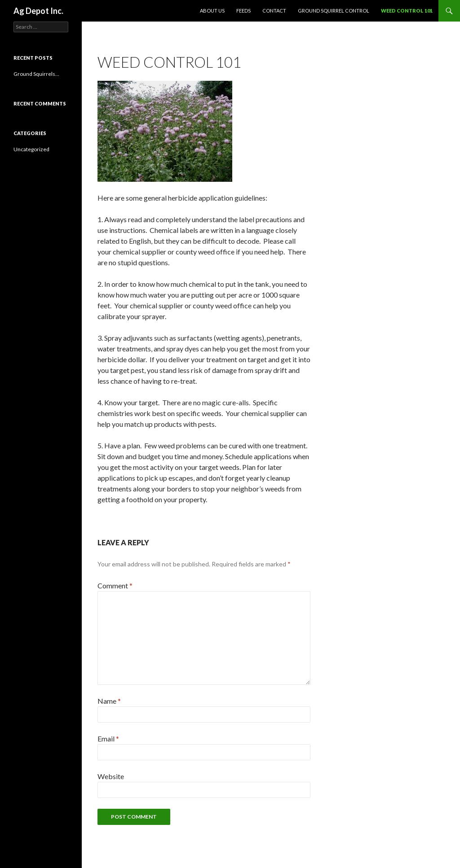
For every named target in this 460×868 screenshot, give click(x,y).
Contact (274, 11)
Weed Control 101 (407, 11)
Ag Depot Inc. (38, 11)
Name (109, 701)
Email (108, 739)
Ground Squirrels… (36, 74)
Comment (115, 585)
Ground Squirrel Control (334, 11)
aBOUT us (212, 11)
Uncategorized (31, 149)
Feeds (243, 11)
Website (111, 776)
